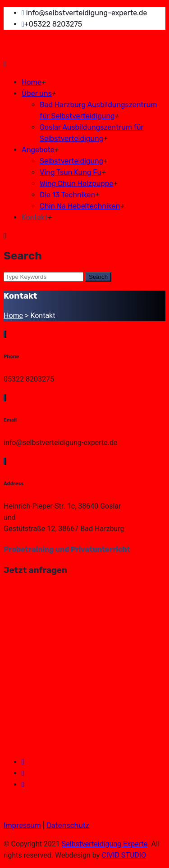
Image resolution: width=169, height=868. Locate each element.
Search (98, 277)
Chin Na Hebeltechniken (80, 206)
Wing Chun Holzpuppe (76, 184)
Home (32, 82)
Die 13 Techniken (67, 195)
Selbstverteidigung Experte (105, 844)
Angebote (38, 150)
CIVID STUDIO (124, 855)
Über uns (37, 93)
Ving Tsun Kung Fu (71, 172)
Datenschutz (68, 825)
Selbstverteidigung (71, 161)
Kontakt (35, 217)
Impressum (22, 825)
